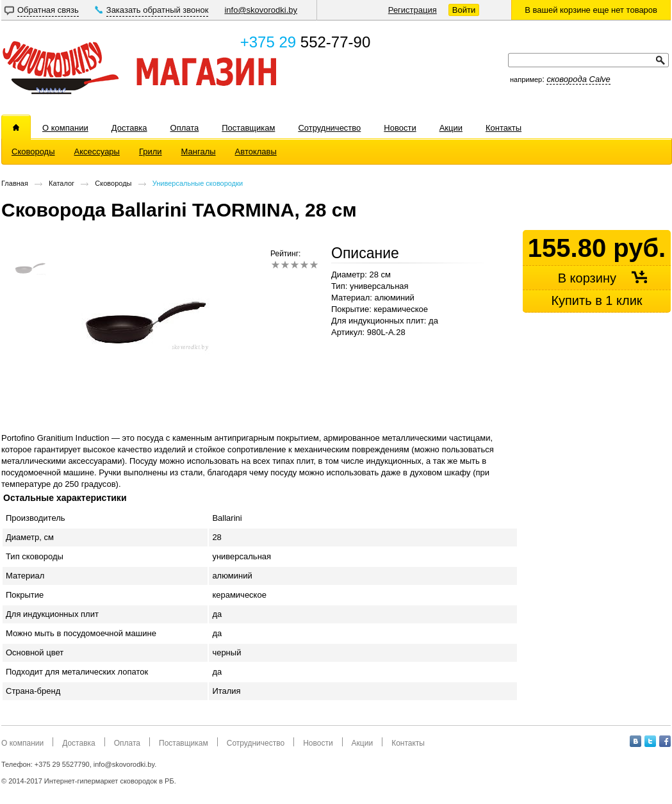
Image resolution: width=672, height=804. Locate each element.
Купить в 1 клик (596, 300)
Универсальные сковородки (198, 183)
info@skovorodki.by (261, 10)
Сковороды (113, 183)
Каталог (61, 183)
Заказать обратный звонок (158, 10)
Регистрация (413, 10)
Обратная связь (48, 10)
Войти (464, 10)
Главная (15, 183)
